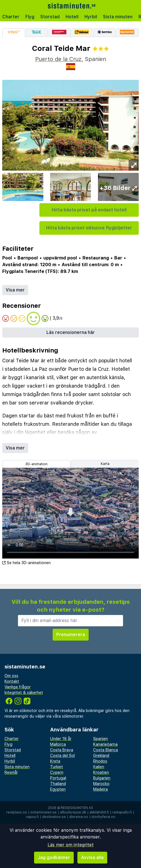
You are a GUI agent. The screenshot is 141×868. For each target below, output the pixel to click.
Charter (11, 17)
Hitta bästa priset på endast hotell (89, 210)
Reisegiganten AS (77, 808)
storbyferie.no (103, 817)
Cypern (57, 772)
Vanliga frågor (18, 687)
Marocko (101, 784)
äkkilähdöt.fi (99, 812)
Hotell (72, 17)
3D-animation (36, 464)
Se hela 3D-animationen (26, 563)
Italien (99, 767)
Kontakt (12, 681)
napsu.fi (32, 817)
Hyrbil (91, 17)
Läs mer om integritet (71, 845)
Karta (105, 464)
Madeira (100, 789)
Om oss (11, 676)
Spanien (100, 739)
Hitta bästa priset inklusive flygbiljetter (89, 228)
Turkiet (57, 767)
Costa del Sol (62, 756)
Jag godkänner (54, 857)
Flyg (30, 17)
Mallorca (58, 744)
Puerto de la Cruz (58, 59)
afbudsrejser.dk (73, 812)
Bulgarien (102, 778)
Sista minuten (118, 17)
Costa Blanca (106, 750)
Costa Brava (62, 750)
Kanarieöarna (105, 744)
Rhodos (100, 761)
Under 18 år (61, 739)
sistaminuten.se (43, 812)
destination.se (54, 817)
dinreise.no (79, 817)
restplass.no (17, 812)
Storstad (50, 17)
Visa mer (15, 290)
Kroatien (101, 772)
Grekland (101, 756)
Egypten (58, 789)
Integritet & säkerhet (24, 693)
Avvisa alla (92, 857)
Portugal (58, 778)
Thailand (58, 784)
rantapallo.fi (122, 812)
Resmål (11, 772)
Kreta (55, 761)
